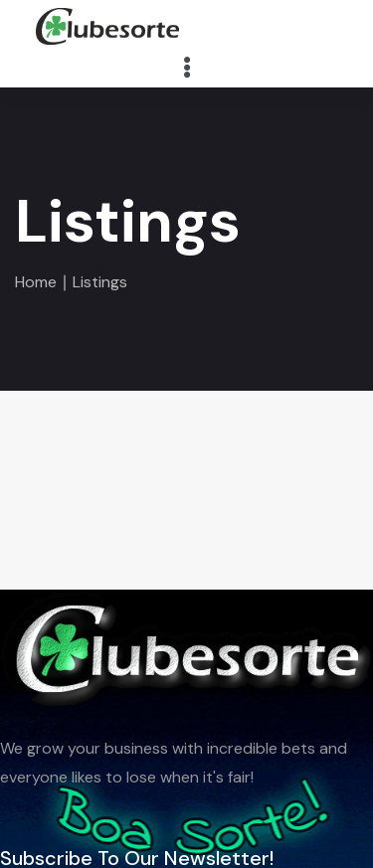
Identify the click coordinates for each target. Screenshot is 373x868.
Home (36, 282)
